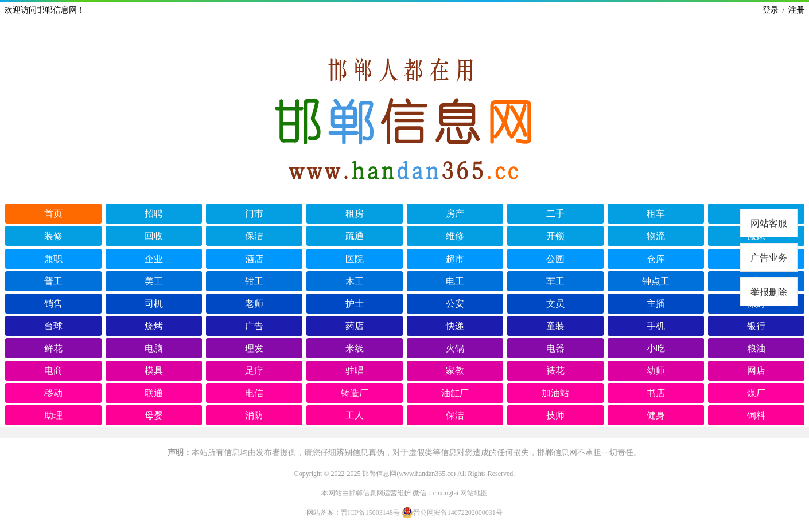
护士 (355, 304)
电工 (455, 281)
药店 (355, 326)
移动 (53, 393)
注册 (796, 10)
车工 (555, 281)
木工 (355, 281)
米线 (355, 348)
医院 (355, 259)
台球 (53, 326)
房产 (455, 214)
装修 (53, 236)
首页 (53, 214)
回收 (154, 236)
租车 (656, 214)
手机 (656, 326)
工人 (355, 415)
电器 (555, 348)
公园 (555, 259)
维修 (455, 236)
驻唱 (355, 371)
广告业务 (769, 258)
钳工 (254, 281)
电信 (254, 393)
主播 (656, 304)
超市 (455, 259)
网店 (756, 371)
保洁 (254, 236)
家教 (455, 371)
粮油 (756, 348)
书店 (656, 393)
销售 (53, 304)
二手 (555, 214)
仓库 (656, 259)
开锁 (555, 236)
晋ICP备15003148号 (370, 513)
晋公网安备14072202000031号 (452, 513)
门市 (254, 214)
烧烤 (154, 326)
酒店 (254, 259)
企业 (154, 259)
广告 (254, 326)
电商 (53, 371)
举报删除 (769, 292)
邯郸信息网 (366, 493)
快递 (455, 326)
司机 (154, 304)
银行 (756, 326)
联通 (154, 393)
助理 (53, 415)
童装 (555, 326)
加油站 (555, 393)
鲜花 (53, 348)
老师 (254, 304)
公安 (455, 304)
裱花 (555, 371)
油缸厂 (455, 393)
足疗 (254, 371)
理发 (254, 348)
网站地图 (474, 493)
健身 (656, 415)
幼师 (656, 371)
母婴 (154, 415)
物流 (656, 236)
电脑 (154, 348)
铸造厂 (355, 393)
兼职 (53, 259)
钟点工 (656, 281)
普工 (53, 281)
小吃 (656, 348)
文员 (555, 304)
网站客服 (769, 223)
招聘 (154, 214)
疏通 (355, 236)
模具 (154, 371)
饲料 (756, 415)
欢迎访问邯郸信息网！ (45, 10)
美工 (154, 281)
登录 (771, 10)
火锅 (455, 348)
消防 (254, 415)
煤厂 (756, 393)
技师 (555, 415)
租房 (355, 214)
